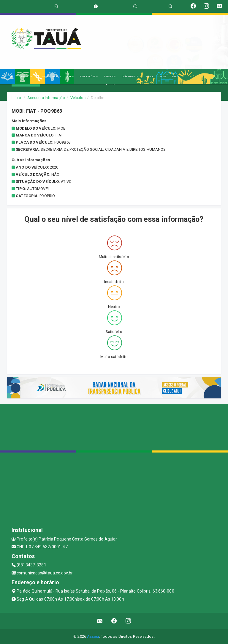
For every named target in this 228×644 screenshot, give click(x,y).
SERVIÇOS (110, 77)
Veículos (78, 98)
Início (16, 98)
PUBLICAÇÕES (89, 77)
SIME (163, 77)
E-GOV (176, 77)
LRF (71, 77)
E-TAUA (150, 77)
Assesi (93, 636)
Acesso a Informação (46, 98)
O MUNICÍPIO (28, 77)
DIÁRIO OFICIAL (131, 77)
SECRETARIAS (52, 77)
